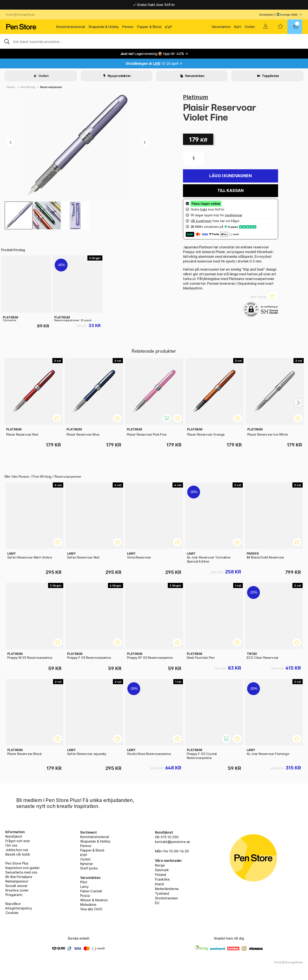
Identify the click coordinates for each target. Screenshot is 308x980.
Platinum (196, 97)
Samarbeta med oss (21, 872)
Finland (161, 875)
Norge (160, 865)
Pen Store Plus (17, 863)
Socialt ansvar (17, 886)
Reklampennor (17, 881)
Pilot (84, 882)
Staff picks (89, 868)
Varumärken (221, 27)
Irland (159, 884)
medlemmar (234, 215)
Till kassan (231, 191)
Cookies (12, 913)
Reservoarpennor (51, 87)
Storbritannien (167, 898)
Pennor (128, 27)
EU (157, 903)
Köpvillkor (13, 904)
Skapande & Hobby (104, 27)
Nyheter (87, 864)
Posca (85, 896)
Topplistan (270, 76)
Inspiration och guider (23, 868)
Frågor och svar (18, 841)
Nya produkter (119, 76)
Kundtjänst (267, 15)
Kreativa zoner (17, 890)
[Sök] (154, 41)
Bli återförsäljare (19, 877)
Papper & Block (149, 27)
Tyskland (162, 893)
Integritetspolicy (19, 908)
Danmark (162, 870)
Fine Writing (28, 87)
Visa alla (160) (91, 909)
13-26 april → (154, 63)
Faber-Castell (91, 891)
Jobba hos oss (17, 850)
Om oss (11, 845)
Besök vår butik (18, 854)
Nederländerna (167, 889)
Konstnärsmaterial (71, 27)
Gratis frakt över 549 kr (154, 5)
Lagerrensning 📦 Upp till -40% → (154, 54)
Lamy (84, 887)
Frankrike (162, 879)
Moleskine (88, 905)
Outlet (250, 27)
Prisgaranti (14, 895)
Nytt (238, 27)
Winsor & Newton (94, 900)
